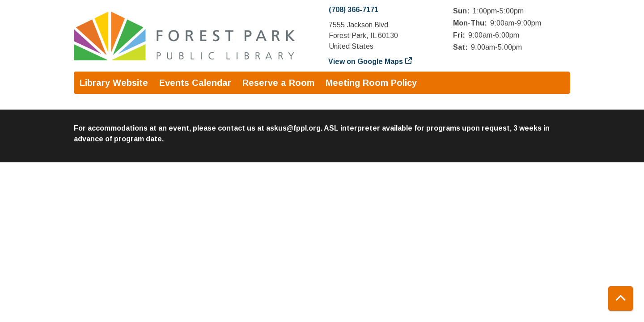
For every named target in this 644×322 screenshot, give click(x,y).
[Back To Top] (621, 299)
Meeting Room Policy (371, 83)
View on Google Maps (366, 61)
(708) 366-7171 (354, 10)
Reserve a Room (278, 83)
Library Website (114, 83)
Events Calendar (195, 83)
